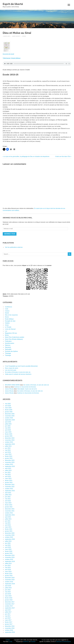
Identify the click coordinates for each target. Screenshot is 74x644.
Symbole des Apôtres (11, 351)
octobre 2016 (9, 630)
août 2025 (8, 422)
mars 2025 (8, 432)
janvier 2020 (9, 553)
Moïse (24, 36)
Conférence (9, 307)
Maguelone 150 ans (11, 333)
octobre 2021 (9, 513)
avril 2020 (8, 547)
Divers (7, 317)
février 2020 (9, 551)
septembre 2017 (10, 608)
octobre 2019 (9, 559)
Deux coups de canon (12, 368)
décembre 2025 (10, 414)
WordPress (26, 642)
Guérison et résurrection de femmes (25, 387)
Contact (8, 640)
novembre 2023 (10, 462)
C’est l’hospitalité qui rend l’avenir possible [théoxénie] (21, 366)
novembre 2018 (10, 580)
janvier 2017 (9, 624)
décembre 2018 (10, 578)
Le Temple (8, 327)
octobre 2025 (9, 418)
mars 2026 (8, 408)
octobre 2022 (9, 489)
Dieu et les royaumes (11, 315)
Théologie (8, 353)
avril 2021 (8, 525)
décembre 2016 (10, 626)
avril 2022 (8, 501)
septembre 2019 (10, 561)
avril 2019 (8, 570)
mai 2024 (8, 450)
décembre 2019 (10, 555)
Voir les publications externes (14, 247)
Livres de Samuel (10, 329)
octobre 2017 (9, 606)
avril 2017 (8, 618)
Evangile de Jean (10, 321)
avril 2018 (8, 594)
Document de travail (8, 54)
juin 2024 (8, 448)
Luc (6, 331)
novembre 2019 (10, 557)
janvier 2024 (9, 458)
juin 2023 (8, 472)
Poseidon (33, 642)
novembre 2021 (10, 511)
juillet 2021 (8, 519)
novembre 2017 (10, 604)
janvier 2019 (9, 576)
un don (10, 642)
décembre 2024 (10, 438)
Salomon (8, 345)
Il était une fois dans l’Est (63, 156)
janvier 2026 (9, 412)
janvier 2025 (9, 436)
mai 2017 (8, 616)
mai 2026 (8, 404)
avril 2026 (8, 406)
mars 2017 (8, 620)
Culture (7, 311)
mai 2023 (8, 474)
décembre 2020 (10, 533)
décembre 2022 (10, 485)
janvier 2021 (9, 531)
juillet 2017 (8, 612)
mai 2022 (8, 499)
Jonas (7, 325)
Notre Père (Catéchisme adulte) (15, 337)
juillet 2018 (8, 588)
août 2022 (8, 493)
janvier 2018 (9, 600)
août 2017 (8, 610)
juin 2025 (8, 426)
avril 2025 (8, 430)
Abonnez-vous (10, 234)
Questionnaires (10, 343)
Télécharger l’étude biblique (12, 58)
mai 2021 (8, 523)
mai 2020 (8, 545)
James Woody (16, 36)
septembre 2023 (10, 466)
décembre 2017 (10, 602)
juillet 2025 (8, 424)
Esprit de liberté (15, 4)
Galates (7, 323)
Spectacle (8, 347)
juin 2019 (8, 565)
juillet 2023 (8, 470)
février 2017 (9, 622)
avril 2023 (8, 476)
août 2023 (8, 468)
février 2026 (9, 410)
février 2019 (9, 574)
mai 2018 (8, 592)
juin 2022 (8, 497)
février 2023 (9, 481)
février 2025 (9, 434)
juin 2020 (8, 543)
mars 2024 (8, 454)
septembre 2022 (10, 491)
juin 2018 (8, 590)
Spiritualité (8, 349)
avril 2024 (8, 452)
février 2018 (9, 598)
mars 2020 (8, 549)
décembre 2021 (10, 509)
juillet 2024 (8, 446)
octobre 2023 (9, 464)
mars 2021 (8, 527)
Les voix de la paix (11, 370)
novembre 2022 (10, 487)
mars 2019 (8, 572)
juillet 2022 (8, 495)
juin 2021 (8, 521)
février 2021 (9, 529)
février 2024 (9, 456)
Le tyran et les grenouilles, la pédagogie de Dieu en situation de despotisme (26, 156)
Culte (7, 309)
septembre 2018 (10, 584)
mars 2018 (8, 596)
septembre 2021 (10, 515)
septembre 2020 (10, 539)
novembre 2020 (10, 535)
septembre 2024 (10, 444)
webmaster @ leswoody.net (63, 642)
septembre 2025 (10, 420)
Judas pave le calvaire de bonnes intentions (18, 374)
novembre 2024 (10, 440)
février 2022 (9, 505)
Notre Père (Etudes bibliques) (14, 339)
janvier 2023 (9, 483)
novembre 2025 (10, 416)
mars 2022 (8, 503)
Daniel (7, 313)
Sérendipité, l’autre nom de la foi (27, 389)
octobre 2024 (9, 442)
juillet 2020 (8, 541)
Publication (8, 341)
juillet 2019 (8, 563)
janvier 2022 (9, 507)
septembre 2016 (10, 632)
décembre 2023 (10, 460)
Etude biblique (9, 319)
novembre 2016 (10, 628)
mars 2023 (8, 479)
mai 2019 (8, 568)
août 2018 (8, 586)
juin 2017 (8, 614)
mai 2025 (8, 428)
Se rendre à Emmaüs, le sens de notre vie (18, 372)
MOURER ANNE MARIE (12, 385)
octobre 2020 (9, 537)
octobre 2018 (9, 582)
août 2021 (8, 517)
